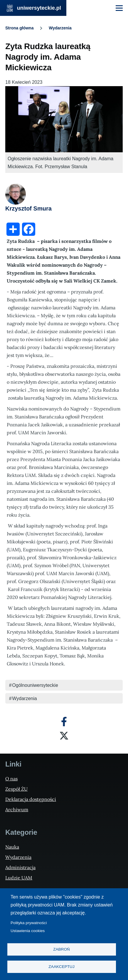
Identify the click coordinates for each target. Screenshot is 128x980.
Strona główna (19, 28)
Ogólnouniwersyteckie (35, 685)
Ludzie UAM (19, 878)
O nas (11, 779)
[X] (64, 736)
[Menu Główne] (119, 8)
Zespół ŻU (16, 789)
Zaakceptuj (61, 967)
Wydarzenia (60, 28)
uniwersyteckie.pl (39, 8)
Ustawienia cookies (28, 931)
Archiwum (17, 809)
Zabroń (62, 949)
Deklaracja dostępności (31, 799)
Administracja (20, 867)
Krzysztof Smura (28, 208)
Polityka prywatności (29, 923)
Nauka (12, 847)
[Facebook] (64, 722)
